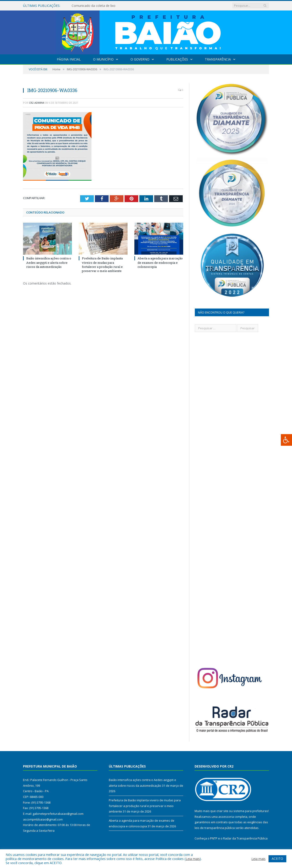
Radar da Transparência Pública (245, 838)
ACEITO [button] (277, 859)
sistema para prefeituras (251, 811)
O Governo (140, 59)
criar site (222, 811)
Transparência (218, 59)
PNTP (214, 838)
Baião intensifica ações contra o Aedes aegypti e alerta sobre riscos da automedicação (49, 262)
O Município (103, 59)
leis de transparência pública (215, 828)
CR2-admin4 (36, 103)
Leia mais (193, 859)
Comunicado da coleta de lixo (94, 6)
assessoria (226, 817)
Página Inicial (69, 59)
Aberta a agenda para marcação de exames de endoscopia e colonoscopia (160, 262)
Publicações (177, 59)
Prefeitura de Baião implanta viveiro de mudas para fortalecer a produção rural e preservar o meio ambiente (102, 265)
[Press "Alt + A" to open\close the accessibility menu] (286, 440)
